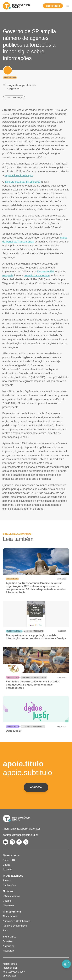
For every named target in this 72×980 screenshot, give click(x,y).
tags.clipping (13, 677)
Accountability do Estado (33, 726)
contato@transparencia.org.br (20, 835)
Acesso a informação (34, 631)
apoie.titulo (53, 6)
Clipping (7, 901)
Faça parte (10, 937)
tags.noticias (10, 77)
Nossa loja (8, 951)
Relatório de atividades (15, 926)
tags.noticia (12, 579)
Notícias (8, 891)
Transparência (12, 912)
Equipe (7, 865)
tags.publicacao (14, 631)
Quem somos (11, 855)
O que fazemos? (13, 876)
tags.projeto (13, 726)
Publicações (9, 885)
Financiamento (11, 916)
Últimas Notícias (11, 896)
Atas (5, 930)
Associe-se (9, 946)
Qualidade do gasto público (34, 677)
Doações (8, 941)
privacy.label (9, 976)
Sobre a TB (9, 860)
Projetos (7, 880)
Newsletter (9, 905)
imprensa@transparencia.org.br (21, 829)
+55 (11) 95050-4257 (14, 972)
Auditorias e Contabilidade (17, 921)
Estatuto (7, 869)
